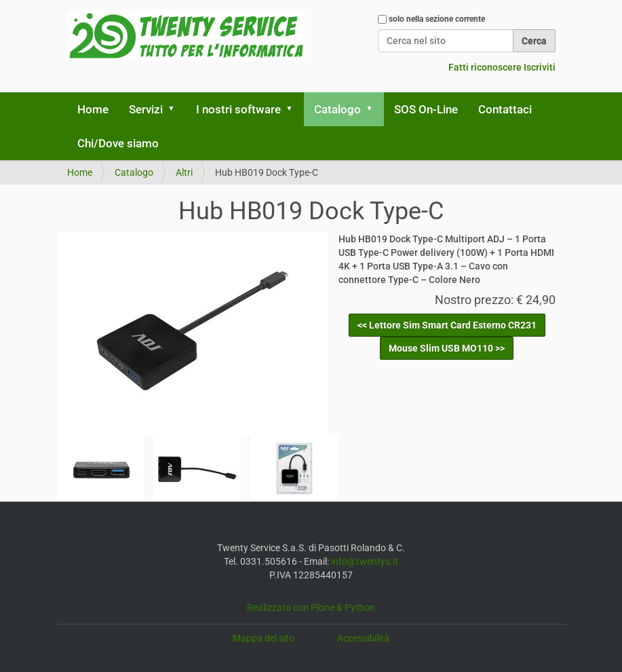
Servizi (146, 109)
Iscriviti (540, 67)
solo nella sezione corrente (437, 19)
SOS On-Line (426, 109)
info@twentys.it (365, 561)
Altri (184, 172)
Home (93, 109)
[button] (176, 109)
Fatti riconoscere (485, 67)
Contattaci (505, 109)
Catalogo (337, 109)
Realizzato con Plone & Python (311, 608)
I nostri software (238, 109)
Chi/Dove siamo (118, 143)
